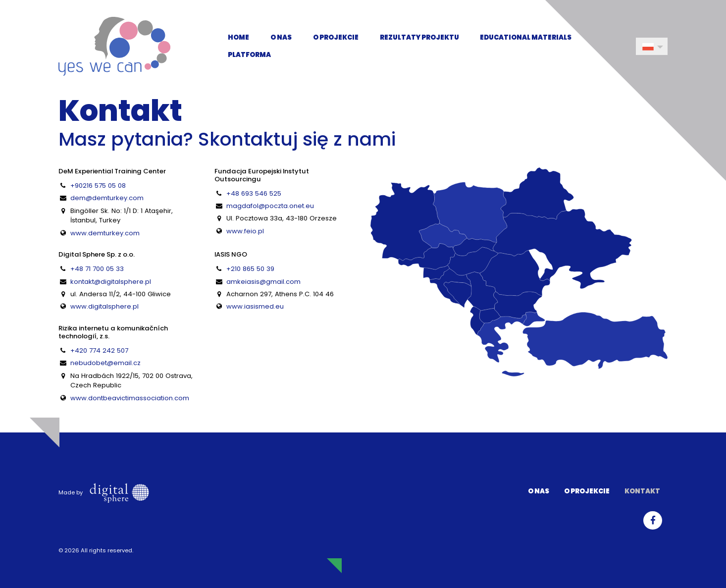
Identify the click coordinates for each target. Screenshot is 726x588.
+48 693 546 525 (254, 193)
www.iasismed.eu (255, 306)
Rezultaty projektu (419, 37)
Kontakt (611, 37)
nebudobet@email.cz (105, 363)
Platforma (249, 55)
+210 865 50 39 (250, 269)
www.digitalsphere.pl (104, 306)
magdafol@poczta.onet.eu (270, 206)
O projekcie (336, 37)
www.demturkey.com (105, 233)
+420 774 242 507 (99, 350)
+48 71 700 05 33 (97, 269)
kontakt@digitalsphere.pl (111, 282)
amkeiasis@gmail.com (263, 282)
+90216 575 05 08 (98, 186)
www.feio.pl (245, 231)
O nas (281, 37)
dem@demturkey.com (107, 198)
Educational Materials (526, 37)
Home (238, 37)
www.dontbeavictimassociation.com (130, 398)
